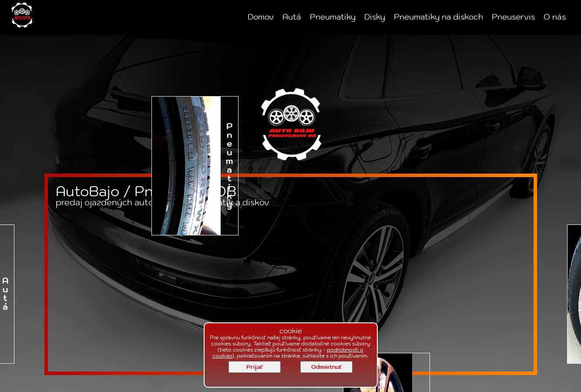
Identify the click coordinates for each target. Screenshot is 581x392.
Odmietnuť (326, 367)
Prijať (255, 367)
